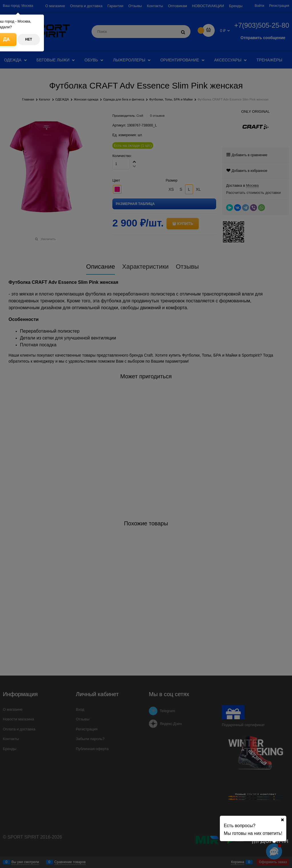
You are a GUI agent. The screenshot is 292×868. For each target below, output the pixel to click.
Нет (29, 39)
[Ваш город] (282, 820)
